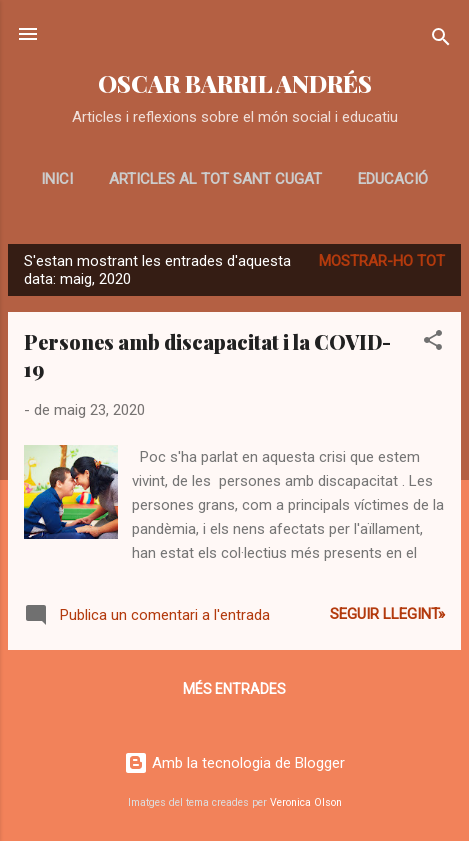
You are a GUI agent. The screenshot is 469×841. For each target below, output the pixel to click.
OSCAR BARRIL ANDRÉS (235, 83)
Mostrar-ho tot (382, 261)
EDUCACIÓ (393, 179)
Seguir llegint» (387, 614)
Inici (57, 179)
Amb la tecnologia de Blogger (234, 763)
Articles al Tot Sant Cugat (215, 179)
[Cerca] (441, 40)
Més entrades (234, 689)
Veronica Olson (306, 802)
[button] (433, 343)
